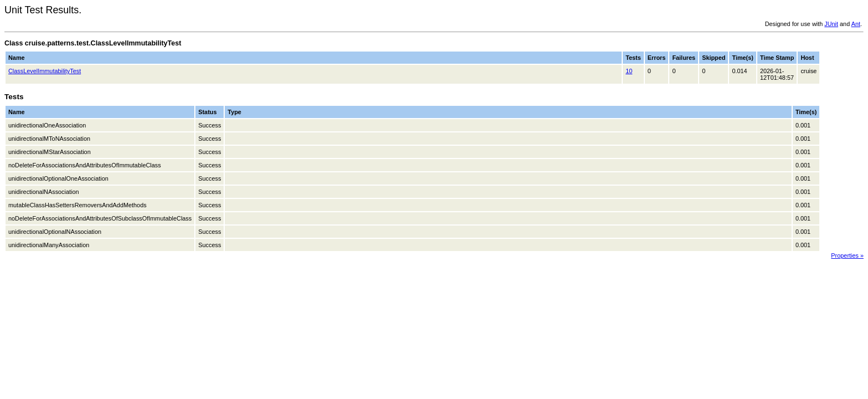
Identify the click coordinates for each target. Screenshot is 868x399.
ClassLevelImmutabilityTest (45, 71)
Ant (856, 24)
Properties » (847, 255)
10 (629, 71)
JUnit (831, 24)
